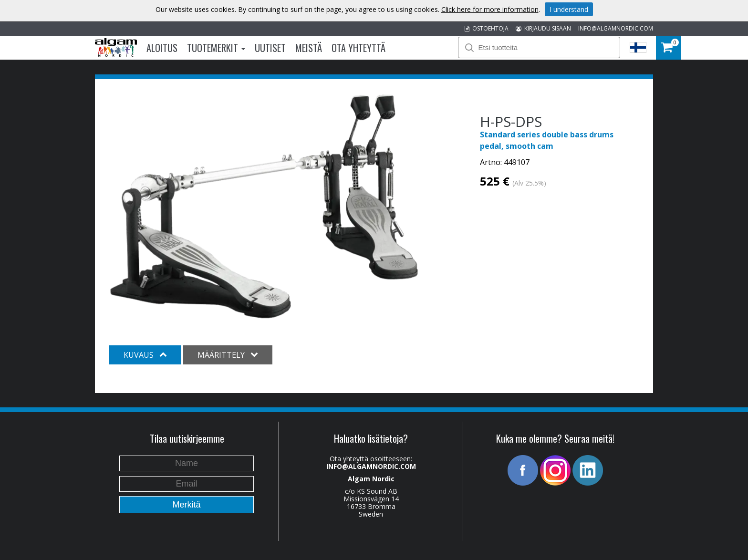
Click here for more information (490, 9)
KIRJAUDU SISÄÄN (543, 28)
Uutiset (270, 48)
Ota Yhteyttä (358, 48)
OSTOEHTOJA (487, 28)
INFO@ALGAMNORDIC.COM (616, 28)
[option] (264, 206)
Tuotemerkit (216, 48)
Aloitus (162, 48)
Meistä (309, 48)
